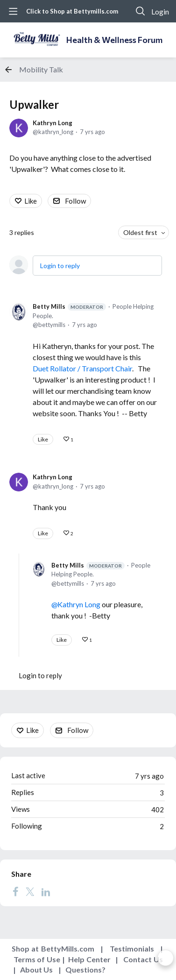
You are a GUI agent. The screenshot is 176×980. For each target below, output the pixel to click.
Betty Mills (69, 307)
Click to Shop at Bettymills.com (72, 11)
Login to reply (60, 266)
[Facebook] (15, 891)
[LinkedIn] (46, 891)
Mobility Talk (41, 69)
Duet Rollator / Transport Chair (82, 368)
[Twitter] (30, 891)
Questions (84, 969)
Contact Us (143, 959)
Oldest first (140, 232)
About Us (36, 969)
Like (31, 201)
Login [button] (160, 11)
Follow (75, 201)
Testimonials (132, 948)
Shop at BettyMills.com (53, 948)
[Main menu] (13, 11)
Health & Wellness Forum (114, 40)
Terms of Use (37, 959)
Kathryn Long (53, 123)
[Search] (141, 11)
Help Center (89, 959)
